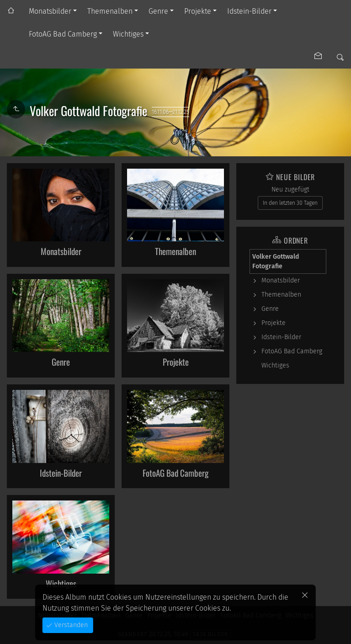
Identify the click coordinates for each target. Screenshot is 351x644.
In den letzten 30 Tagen (290, 203)
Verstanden (70, 625)
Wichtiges (128, 34)
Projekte (198, 11)
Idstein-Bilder (249, 11)
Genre (158, 11)
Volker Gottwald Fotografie (276, 261)
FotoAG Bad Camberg (63, 34)
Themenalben (110, 11)
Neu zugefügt (290, 189)
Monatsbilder (50, 11)
